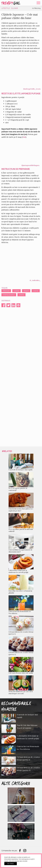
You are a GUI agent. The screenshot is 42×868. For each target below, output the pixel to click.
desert (26, 291)
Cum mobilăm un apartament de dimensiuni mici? (20, 551)
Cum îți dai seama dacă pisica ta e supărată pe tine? (21, 510)
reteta (21, 295)
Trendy (11, 3)
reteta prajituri (9, 295)
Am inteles (11, 864)
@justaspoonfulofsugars (30, 165)
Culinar (14, 8)
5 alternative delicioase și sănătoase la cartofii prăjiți (18, 571)
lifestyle (6, 291)
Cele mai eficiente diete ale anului (21, 673)
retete (36, 291)
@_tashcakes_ (35, 280)
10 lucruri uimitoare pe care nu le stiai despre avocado (21, 692)
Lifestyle (6, 8)
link (24, 137)
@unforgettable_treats (32, 89)
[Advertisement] (21, 375)
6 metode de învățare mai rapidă (20, 470)
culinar (16, 291)
